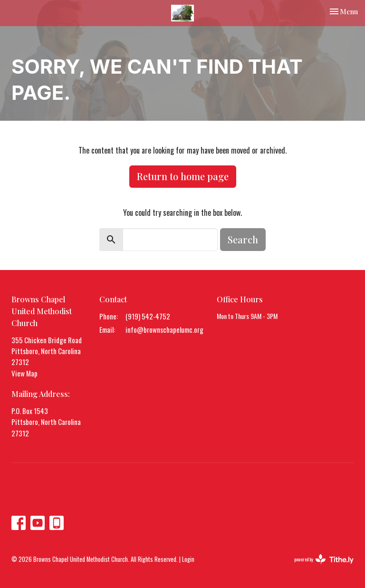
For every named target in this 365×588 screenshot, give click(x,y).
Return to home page (183, 176)
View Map (24, 373)
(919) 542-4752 (148, 316)
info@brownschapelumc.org (164, 329)
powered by (324, 559)
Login (188, 559)
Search (243, 239)
